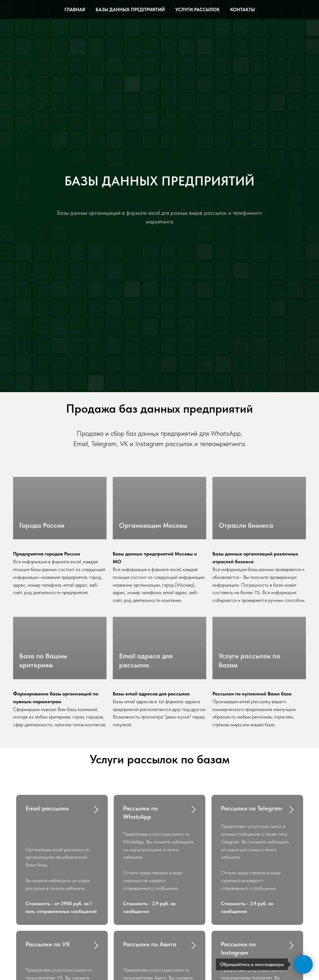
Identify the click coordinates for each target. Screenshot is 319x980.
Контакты (243, 10)
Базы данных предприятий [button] (130, 10)
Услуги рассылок (198, 10)
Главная (75, 10)
